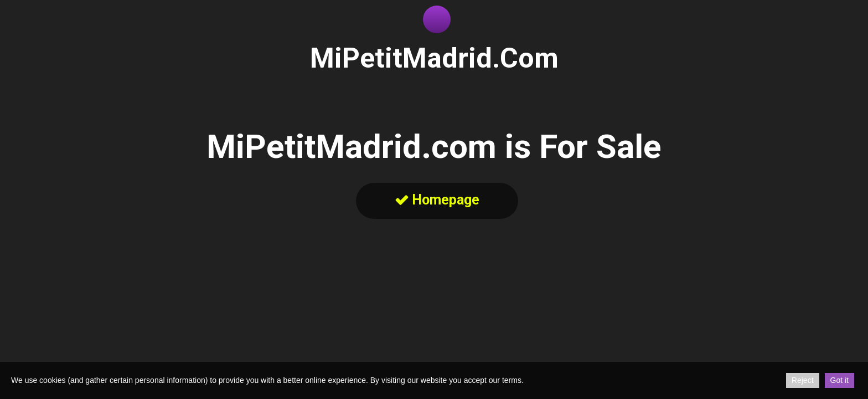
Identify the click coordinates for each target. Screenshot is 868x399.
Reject (803, 380)
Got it (839, 380)
